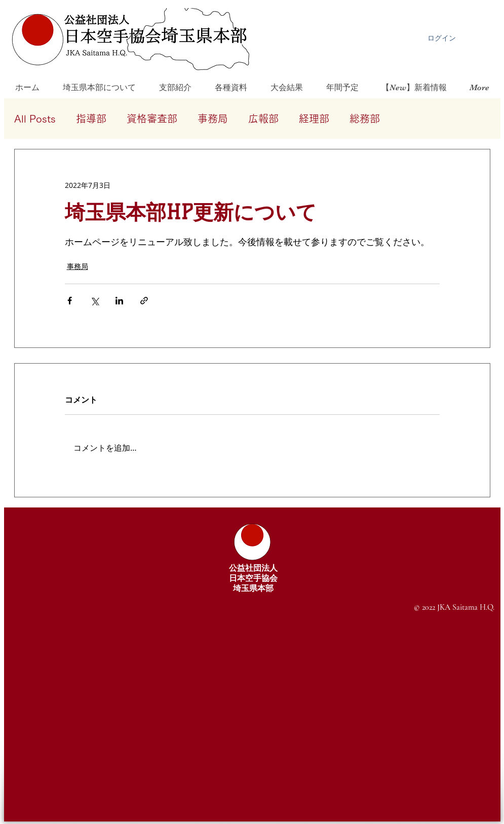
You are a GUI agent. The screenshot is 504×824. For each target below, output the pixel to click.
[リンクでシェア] (144, 301)
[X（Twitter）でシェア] (94, 301)
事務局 (213, 119)
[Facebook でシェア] (70, 301)
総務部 (365, 119)
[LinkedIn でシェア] (119, 301)
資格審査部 (152, 119)
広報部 (263, 119)
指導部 (91, 119)
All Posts (35, 119)
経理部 (314, 119)
